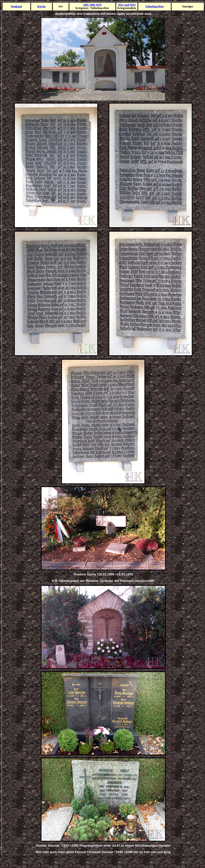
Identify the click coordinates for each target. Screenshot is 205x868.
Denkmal (16, 6)
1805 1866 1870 (92, 5)
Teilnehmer (154, 6)
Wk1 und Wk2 (127, 5)
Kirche (41, 6)
